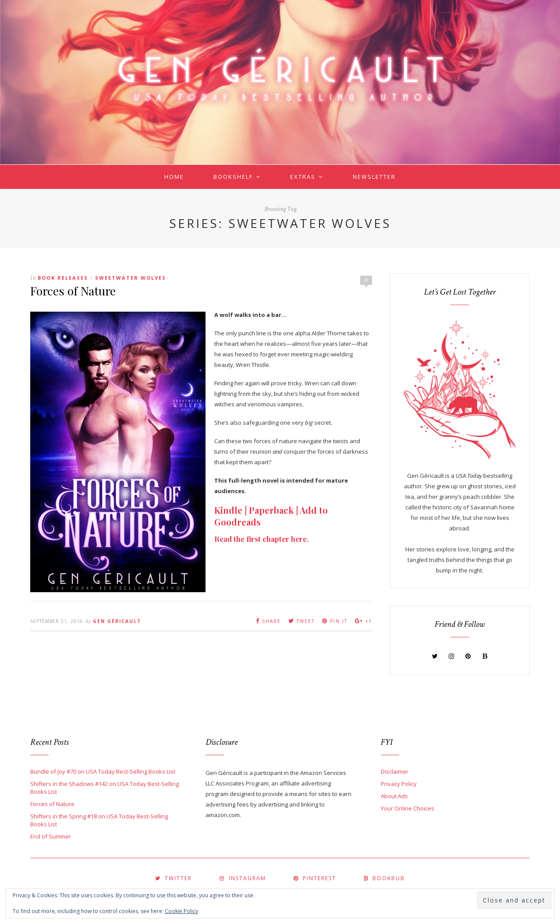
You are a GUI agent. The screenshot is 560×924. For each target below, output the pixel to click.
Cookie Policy (181, 911)
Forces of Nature (73, 291)
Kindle (228, 510)
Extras (303, 177)
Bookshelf (233, 177)
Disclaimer (395, 771)
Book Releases (63, 278)
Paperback (271, 510)
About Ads (394, 796)
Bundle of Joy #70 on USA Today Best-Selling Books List (103, 771)
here (299, 539)
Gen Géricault (117, 621)
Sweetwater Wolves (131, 278)
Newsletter (374, 177)
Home (174, 177)
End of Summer (51, 836)
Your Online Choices (408, 808)
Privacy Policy (399, 784)
